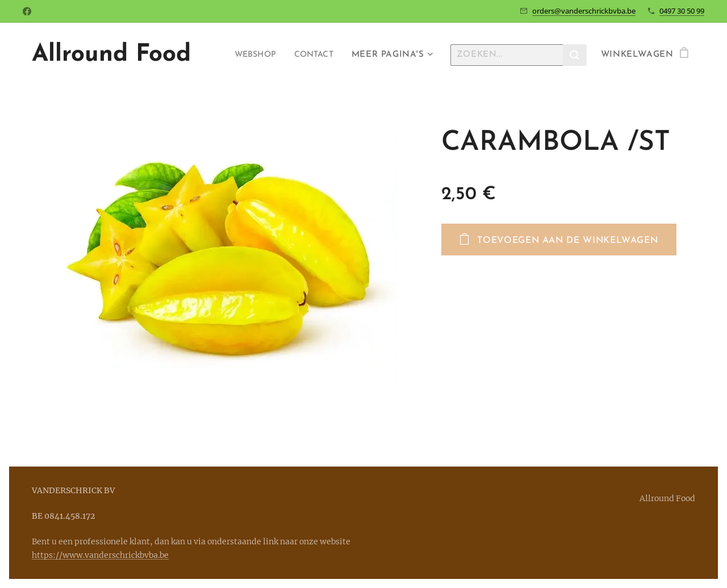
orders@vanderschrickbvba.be (584, 11)
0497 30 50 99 (682, 11)
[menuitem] (250, 55)
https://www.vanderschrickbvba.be (100, 555)
